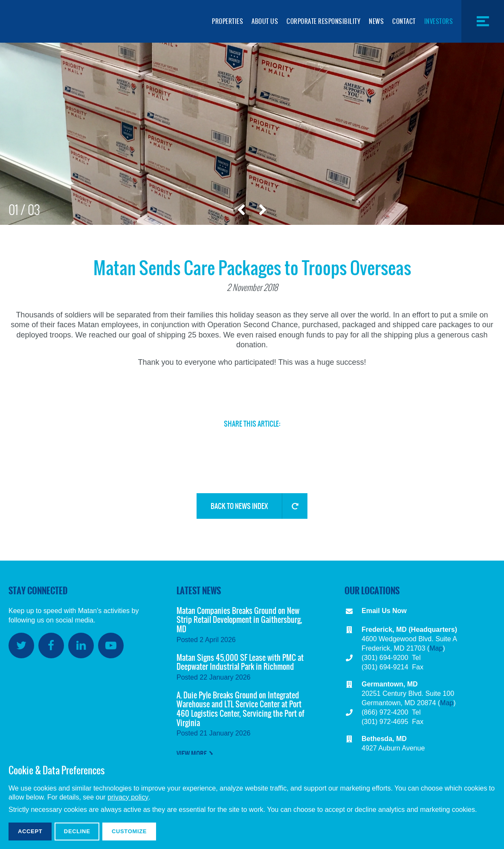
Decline (77, 831)
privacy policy (128, 797)
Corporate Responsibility (323, 21)
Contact (404, 21)
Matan (51, 21)
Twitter (180, 441)
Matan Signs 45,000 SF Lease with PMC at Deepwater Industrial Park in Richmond (240, 662)
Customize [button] (129, 831)
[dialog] (252, 802)
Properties (227, 21)
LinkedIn (238, 441)
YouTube (111, 645)
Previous (241, 210)
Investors (439, 21)
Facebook (209, 441)
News (376, 21)
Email (267, 441)
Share (325, 441)
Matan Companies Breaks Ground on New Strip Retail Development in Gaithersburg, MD (239, 620)
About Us (265, 21)
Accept (30, 831)
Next (263, 210)
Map (436, 648)
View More (192, 754)
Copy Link (296, 445)
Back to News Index (239, 506)
